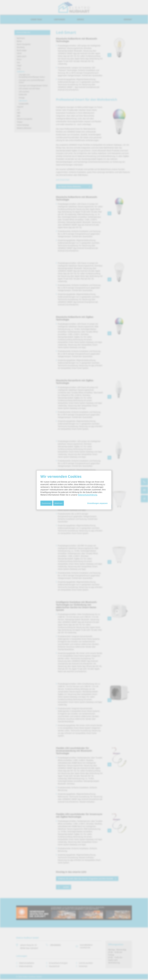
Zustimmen (46, 503)
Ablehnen (59, 503)
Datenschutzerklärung (88, 495)
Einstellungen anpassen (97, 503)
